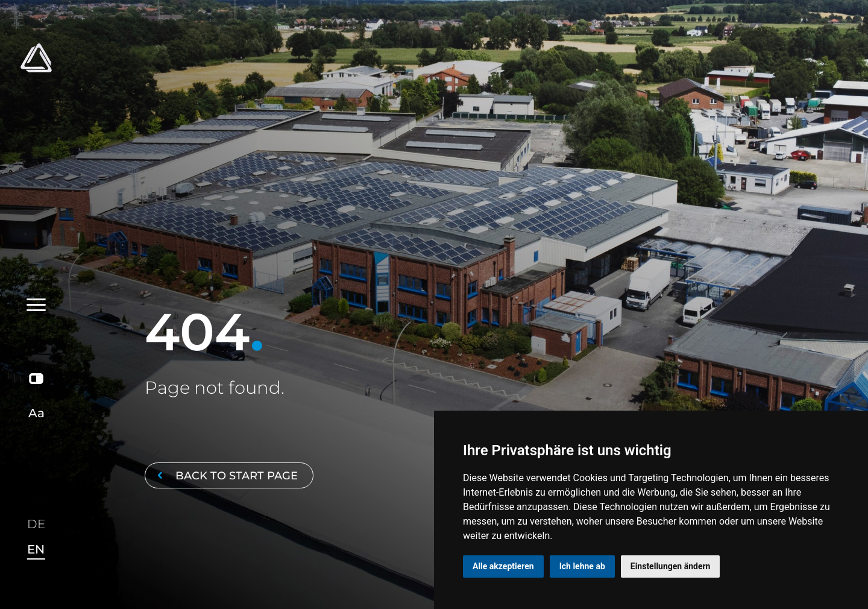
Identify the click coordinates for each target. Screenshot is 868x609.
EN (36, 549)
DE (36, 525)
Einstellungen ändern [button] (671, 566)
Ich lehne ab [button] (582, 566)
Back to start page (225, 475)
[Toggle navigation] (36, 176)
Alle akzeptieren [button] (503, 566)
